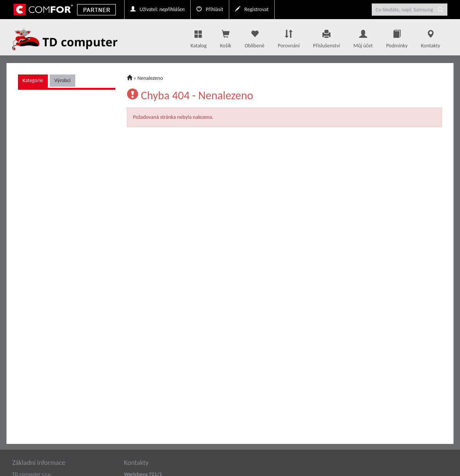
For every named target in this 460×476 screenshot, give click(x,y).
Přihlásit (210, 9)
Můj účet (363, 37)
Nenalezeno (150, 78)
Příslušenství (326, 37)
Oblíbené (254, 37)
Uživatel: (157, 9)
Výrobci (62, 80)
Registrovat (252, 9)
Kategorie (33, 80)
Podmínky (397, 37)
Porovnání (289, 37)
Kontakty (431, 37)
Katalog (199, 37)
